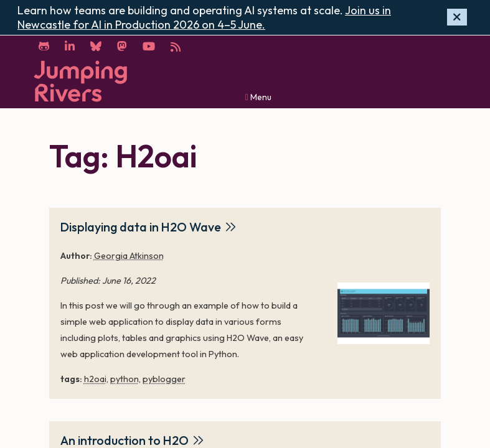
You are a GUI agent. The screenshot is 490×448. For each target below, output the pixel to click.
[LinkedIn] (70, 47)
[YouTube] (149, 47)
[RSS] (176, 47)
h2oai (95, 379)
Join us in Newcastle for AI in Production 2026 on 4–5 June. (204, 17)
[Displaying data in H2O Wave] (384, 313)
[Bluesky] (96, 47)
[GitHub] (44, 47)
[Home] (80, 81)
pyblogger (164, 379)
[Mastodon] (122, 47)
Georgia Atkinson (129, 256)
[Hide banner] (457, 17)
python (125, 379)
